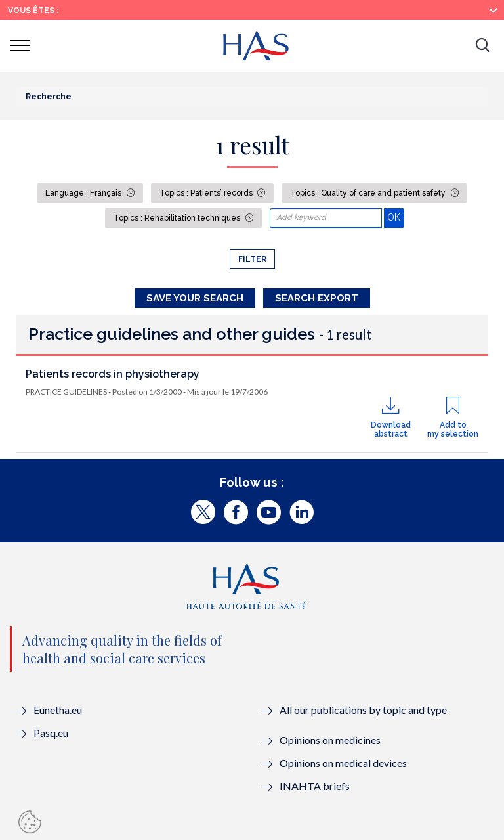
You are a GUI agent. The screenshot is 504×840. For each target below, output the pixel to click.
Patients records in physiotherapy (113, 374)
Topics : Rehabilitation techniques (178, 218)
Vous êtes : (33, 11)
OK (395, 217)
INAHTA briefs (315, 786)
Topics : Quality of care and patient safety (369, 193)
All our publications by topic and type (363, 710)
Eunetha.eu (58, 710)
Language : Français (84, 193)
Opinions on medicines (330, 740)
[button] (482, 46)
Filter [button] (252, 259)
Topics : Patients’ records (207, 193)
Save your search (195, 298)
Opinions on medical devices (343, 763)
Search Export (317, 298)
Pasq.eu (51, 733)
